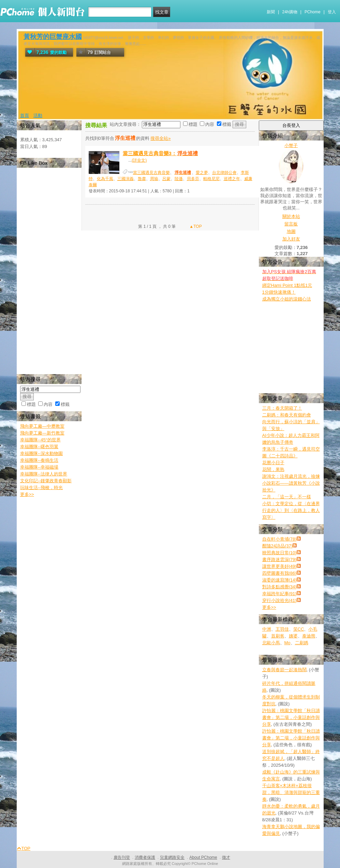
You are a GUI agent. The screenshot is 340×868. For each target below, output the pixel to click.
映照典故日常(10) (279, 553)
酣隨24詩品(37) (278, 546)
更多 (269, 607)
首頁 (25, 115)
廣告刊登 (122, 857)
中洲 (267, 629)
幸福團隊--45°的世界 (40, 440)
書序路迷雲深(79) (279, 560)
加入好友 (291, 239)
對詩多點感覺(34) (279, 587)
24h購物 (290, 12)
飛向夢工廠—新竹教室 (42, 433)
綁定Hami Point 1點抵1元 (287, 285)
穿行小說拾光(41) (279, 600)
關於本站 (291, 216)
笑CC (299, 629)
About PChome (203, 857)
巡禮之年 (232, 179)
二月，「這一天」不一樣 (287, 497)
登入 (332, 12)
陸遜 (179, 179)
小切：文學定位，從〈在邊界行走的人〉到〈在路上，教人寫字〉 (291, 510)
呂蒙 (166, 179)
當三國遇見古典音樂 (151, 173)
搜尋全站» (160, 138)
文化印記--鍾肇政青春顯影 (46, 481)
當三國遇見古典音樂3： (161, 153)
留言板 (291, 224)
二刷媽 (302, 643)
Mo (287, 643)
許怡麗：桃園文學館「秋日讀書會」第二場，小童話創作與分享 (291, 717)
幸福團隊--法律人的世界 (44, 474)
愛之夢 (202, 173)
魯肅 (142, 179)
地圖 (291, 231)
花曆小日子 (273, 463)
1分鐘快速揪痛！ (279, 292)
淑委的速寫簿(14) (279, 580)
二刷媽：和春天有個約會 (287, 415)
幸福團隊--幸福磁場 (39, 467)
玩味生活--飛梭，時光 (42, 488)
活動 (38, 115)
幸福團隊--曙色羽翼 (39, 447)
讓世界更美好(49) (279, 566)
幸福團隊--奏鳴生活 (39, 460)
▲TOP (195, 226)
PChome (313, 12)
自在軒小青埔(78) (279, 539)
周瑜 (154, 179)
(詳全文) (139, 160)
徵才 (226, 857)
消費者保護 (145, 857)
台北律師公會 (224, 173)
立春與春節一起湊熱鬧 (284, 670)
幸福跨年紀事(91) (279, 594)
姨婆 (293, 636)
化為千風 (105, 179)
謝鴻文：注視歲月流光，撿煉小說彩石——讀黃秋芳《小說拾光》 (291, 483)
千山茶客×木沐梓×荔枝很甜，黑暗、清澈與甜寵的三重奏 (291, 792)
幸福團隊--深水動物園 (42, 453)
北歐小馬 (271, 643)
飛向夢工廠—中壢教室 (42, 426)
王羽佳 (282, 629)
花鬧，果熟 (273, 469)
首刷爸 (278, 636)
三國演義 (125, 179)
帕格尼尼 (211, 179)
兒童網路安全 (172, 857)
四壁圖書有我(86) (279, 573)
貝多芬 (193, 179)
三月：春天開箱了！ (282, 408)
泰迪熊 (309, 636)
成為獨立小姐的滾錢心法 (287, 299)
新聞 (271, 12)
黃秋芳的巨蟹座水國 (53, 37)
